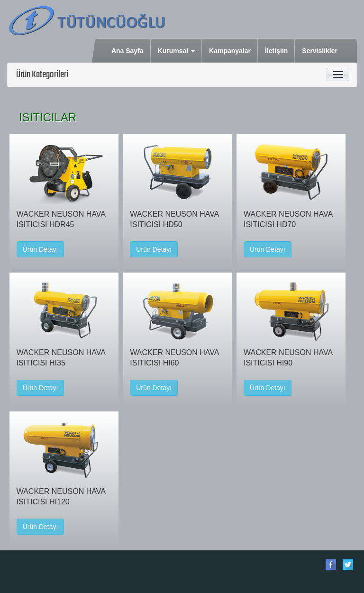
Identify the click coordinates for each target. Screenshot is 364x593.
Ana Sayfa (128, 50)
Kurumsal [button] (176, 51)
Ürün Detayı (41, 249)
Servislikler (320, 50)
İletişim (277, 50)
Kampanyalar (231, 50)
